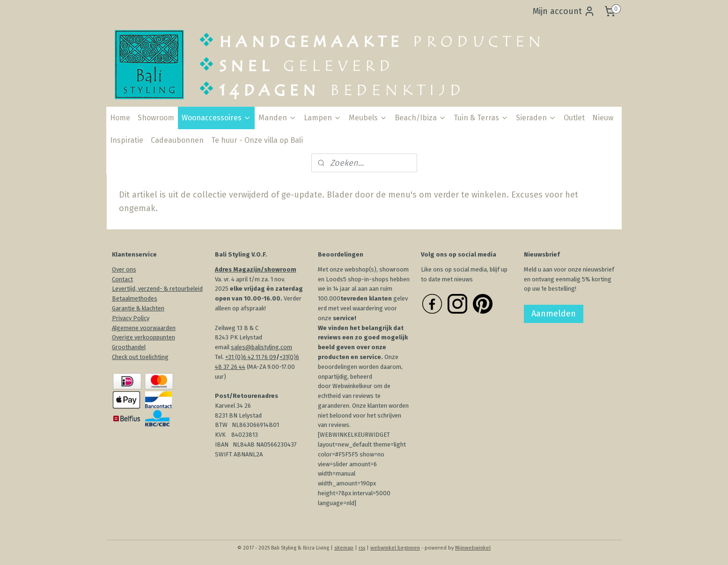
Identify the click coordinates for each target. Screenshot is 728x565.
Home (120, 118)
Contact (122, 279)
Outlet (574, 118)
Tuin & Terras (481, 118)
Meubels (368, 118)
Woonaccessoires (216, 118)
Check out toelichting (140, 357)
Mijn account (564, 11)
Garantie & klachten (138, 308)
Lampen (323, 118)
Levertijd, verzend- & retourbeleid (157, 289)
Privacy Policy (131, 318)
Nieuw (603, 118)
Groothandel (129, 347)
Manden (277, 118)
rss (362, 548)
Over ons (124, 269)
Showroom (156, 118)
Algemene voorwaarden (144, 328)
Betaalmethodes (135, 298)
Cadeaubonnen (177, 140)
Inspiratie (127, 140)
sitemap (344, 548)
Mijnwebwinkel (473, 548)
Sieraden (536, 118)
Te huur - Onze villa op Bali (257, 140)
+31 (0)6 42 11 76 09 (251, 357)
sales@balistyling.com (261, 347)
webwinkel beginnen (395, 548)
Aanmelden (554, 314)
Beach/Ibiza (420, 118)
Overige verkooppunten (143, 337)
